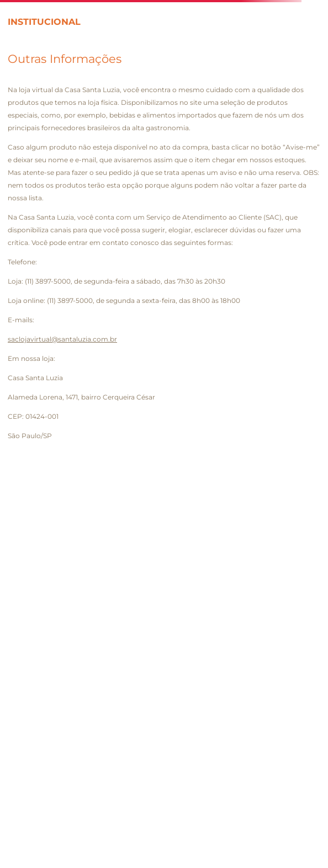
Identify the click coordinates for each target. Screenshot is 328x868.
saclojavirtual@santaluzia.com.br (62, 339)
